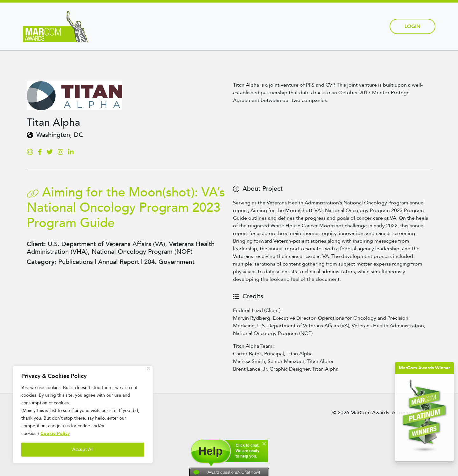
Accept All (83, 449)
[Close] (148, 369)
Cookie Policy (55, 433)
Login (412, 26)
